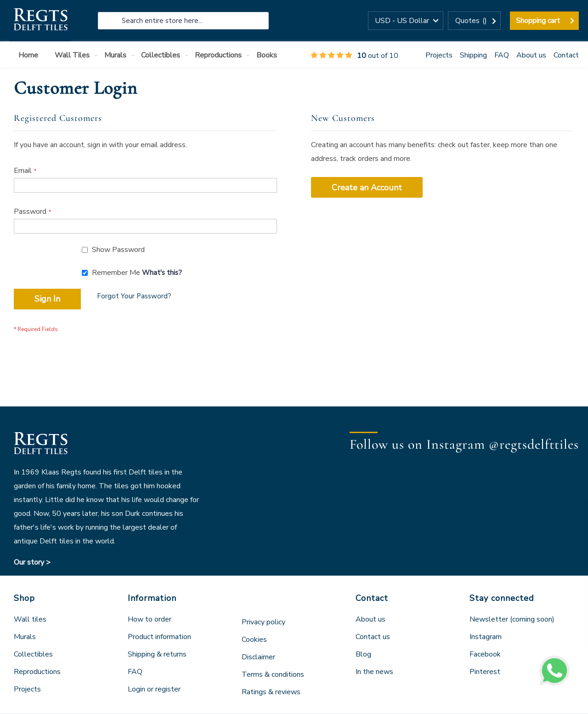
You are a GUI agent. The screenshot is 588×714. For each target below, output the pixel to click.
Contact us (373, 637)
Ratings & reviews (271, 692)
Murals (25, 637)
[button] (406, 21)
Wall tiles (30, 619)
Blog (363, 654)
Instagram (486, 637)
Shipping (473, 55)
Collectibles (33, 654)
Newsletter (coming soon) (512, 619)
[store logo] (40, 21)
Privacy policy (263, 622)
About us (531, 55)
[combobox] (183, 21)
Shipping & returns (157, 654)
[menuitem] (30, 55)
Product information (159, 637)
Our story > (32, 562)
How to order (150, 619)
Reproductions (37, 672)
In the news (374, 672)
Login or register (154, 689)
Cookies (254, 640)
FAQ (502, 55)
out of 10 (354, 56)
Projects (439, 55)
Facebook (485, 654)
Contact (566, 55)
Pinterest (485, 672)
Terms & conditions (273, 674)
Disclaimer (258, 657)
